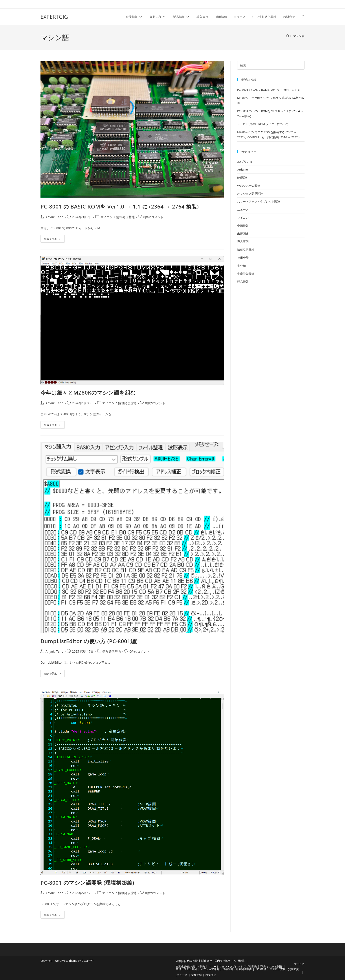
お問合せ (211, 975)
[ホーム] (287, 36)
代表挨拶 (192, 961)
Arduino (243, 170)
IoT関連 (242, 177)
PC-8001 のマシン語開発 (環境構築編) (87, 883)
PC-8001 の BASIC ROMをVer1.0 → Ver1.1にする (269, 90)
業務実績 (196, 975)
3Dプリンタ (245, 162)
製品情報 (243, 282)
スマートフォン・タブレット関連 (259, 201)
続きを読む (54, 238)
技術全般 (243, 258)
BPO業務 (261, 969)
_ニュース (182, 975)
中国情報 (243, 226)
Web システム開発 (271, 966)
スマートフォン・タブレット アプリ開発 (233, 966)
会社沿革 (239, 961)
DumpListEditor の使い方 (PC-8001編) (89, 641)
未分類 (241, 266)
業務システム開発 (186, 969)
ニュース (243, 210)
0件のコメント (153, 217)
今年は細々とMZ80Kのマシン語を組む (88, 392)
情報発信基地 (125, 217)
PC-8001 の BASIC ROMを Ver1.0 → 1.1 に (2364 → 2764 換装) (120, 206)
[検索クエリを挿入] (271, 65)
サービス (299, 964)
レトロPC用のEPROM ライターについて (263, 124)
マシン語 (299, 36)
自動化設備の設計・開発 (190, 966)
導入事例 (243, 242)
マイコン (107, 217)
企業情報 (181, 961)
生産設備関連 (246, 274)
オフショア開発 (210, 969)
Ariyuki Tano (54, 217)
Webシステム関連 (249, 186)
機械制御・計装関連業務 (237, 969)
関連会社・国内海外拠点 (216, 961)
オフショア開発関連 (250, 194)
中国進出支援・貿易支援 (284, 969)
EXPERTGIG (54, 17)
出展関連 (243, 234)
